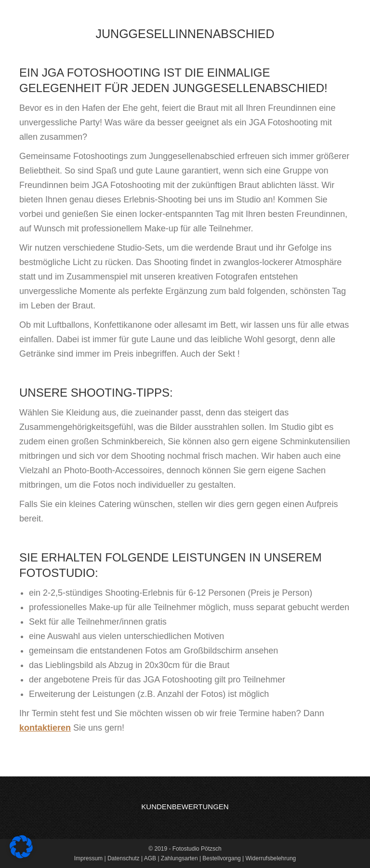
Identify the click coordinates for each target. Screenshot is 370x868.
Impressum (88, 858)
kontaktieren (45, 728)
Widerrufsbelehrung (271, 858)
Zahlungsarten (179, 858)
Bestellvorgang (221, 858)
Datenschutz (124, 858)
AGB (150, 858)
